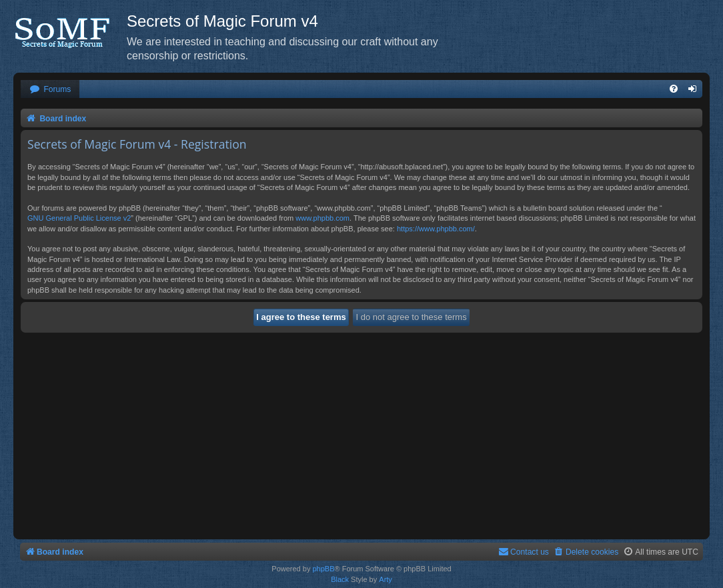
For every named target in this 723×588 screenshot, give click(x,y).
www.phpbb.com (322, 218)
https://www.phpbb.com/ (436, 229)
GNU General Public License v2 (79, 218)
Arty (386, 579)
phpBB (323, 569)
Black (340, 579)
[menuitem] (50, 90)
